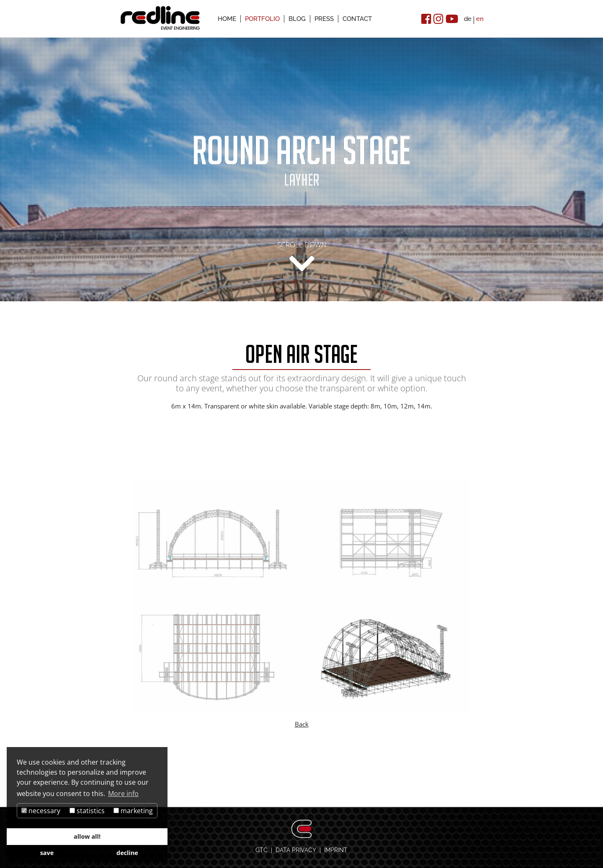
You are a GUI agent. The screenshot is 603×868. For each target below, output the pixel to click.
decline (127, 853)
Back (302, 724)
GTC (262, 850)
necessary (41, 811)
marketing (133, 811)
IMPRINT (336, 850)
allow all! (87, 836)
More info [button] (123, 794)
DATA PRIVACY (296, 850)
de (468, 19)
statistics (87, 811)
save (47, 853)
